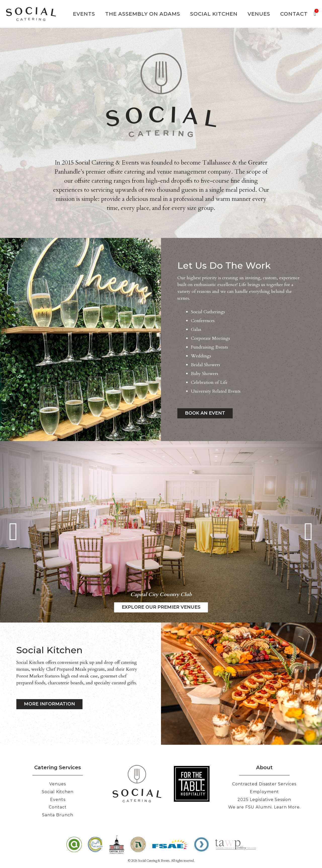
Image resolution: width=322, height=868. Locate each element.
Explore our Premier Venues (161, 607)
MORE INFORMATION (49, 704)
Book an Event (205, 413)
